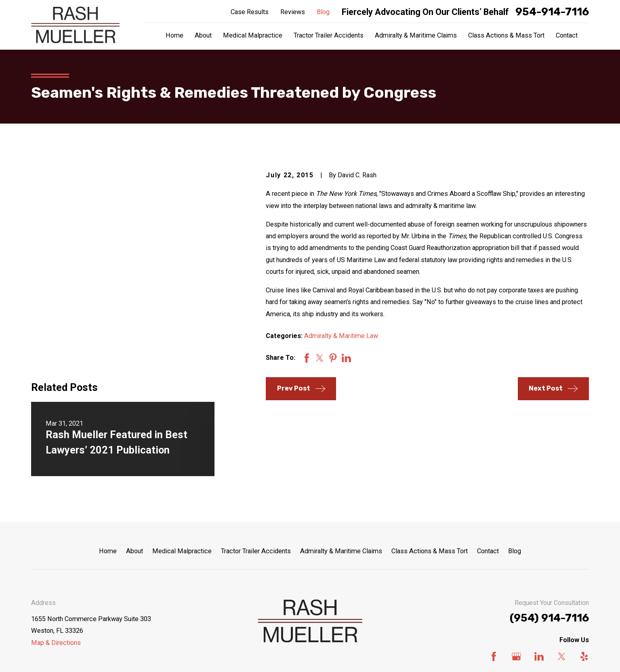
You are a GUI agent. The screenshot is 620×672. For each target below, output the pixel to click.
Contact (488, 475)
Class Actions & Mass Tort (430, 475)
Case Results (250, 12)
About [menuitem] (203, 35)
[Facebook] (494, 581)
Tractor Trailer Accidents (256, 475)
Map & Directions (56, 567)
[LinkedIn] (539, 581)
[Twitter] (562, 581)
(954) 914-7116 (549, 542)
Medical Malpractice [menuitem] (253, 35)
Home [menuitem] (174, 35)
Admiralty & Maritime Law (341, 336)
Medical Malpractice (182, 475)
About (135, 475)
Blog (323, 12)
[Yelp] (584, 581)
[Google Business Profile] (516, 581)
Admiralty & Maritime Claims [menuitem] (416, 35)
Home (108, 475)
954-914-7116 (552, 12)
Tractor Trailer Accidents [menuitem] (329, 35)
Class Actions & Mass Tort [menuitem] (506, 35)
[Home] (75, 25)
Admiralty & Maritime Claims (341, 475)
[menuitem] (42, 655)
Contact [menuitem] (567, 35)
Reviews (293, 12)
